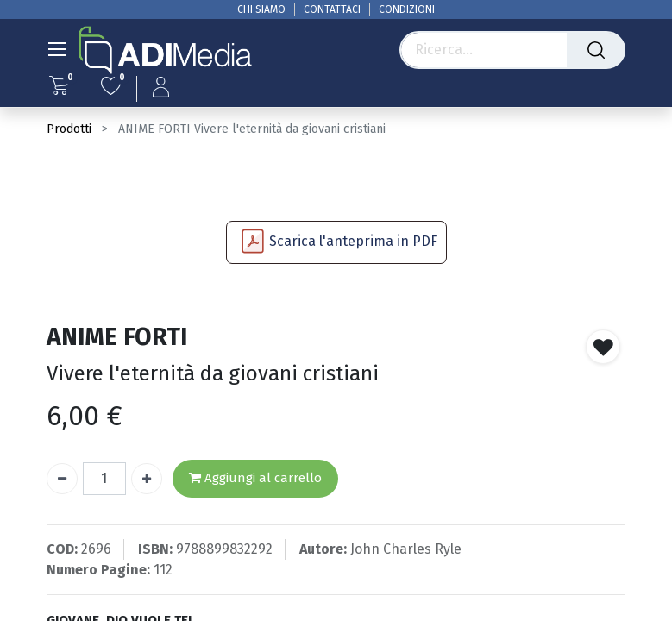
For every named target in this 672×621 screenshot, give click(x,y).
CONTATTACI (332, 9)
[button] (603, 347)
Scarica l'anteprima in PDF (353, 241)
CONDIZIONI (407, 9)
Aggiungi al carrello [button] (255, 478)
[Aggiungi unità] (147, 479)
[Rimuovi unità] (62, 479)
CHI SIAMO (261, 9)
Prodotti (69, 129)
